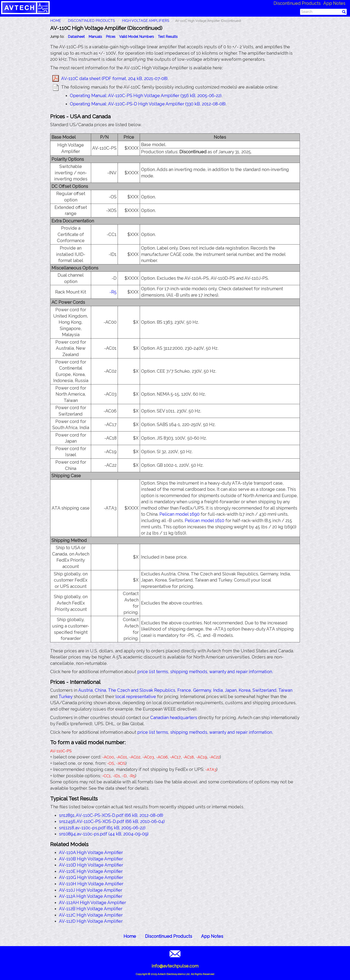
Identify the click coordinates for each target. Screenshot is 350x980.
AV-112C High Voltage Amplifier (91, 915)
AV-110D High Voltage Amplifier (91, 865)
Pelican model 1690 (179, 514)
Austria (85, 690)
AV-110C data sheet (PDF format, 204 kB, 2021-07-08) (114, 79)
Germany (202, 690)
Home (130, 936)
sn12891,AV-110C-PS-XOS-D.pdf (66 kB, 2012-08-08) (111, 815)
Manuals (95, 37)
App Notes (334, 3)
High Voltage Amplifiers (146, 21)
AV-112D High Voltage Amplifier (91, 921)
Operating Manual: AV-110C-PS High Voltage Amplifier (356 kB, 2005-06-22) (146, 96)
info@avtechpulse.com (175, 966)
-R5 (113, 292)
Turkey (65, 697)
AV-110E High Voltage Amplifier (91, 871)
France (184, 690)
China (100, 690)
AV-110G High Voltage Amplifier (91, 877)
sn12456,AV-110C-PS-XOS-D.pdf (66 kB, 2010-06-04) (112, 821)
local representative (136, 697)
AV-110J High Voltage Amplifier (91, 890)
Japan (231, 690)
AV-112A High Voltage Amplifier (91, 896)
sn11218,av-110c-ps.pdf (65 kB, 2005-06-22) (102, 828)
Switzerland (264, 690)
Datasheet (76, 37)
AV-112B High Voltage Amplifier (91, 909)
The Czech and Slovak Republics (142, 690)
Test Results (168, 37)
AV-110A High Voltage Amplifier (91, 852)
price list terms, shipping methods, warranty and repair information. (205, 672)
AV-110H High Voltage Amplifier (91, 884)
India (218, 690)
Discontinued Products (297, 3)
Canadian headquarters (174, 718)
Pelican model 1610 (205, 521)
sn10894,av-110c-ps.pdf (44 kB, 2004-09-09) (104, 834)
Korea (245, 690)
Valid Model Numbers (137, 37)
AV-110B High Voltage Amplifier (91, 859)
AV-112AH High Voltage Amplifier (92, 903)
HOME (56, 21)
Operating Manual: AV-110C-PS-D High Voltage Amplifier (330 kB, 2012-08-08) (148, 104)
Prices (111, 37)
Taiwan (285, 690)
